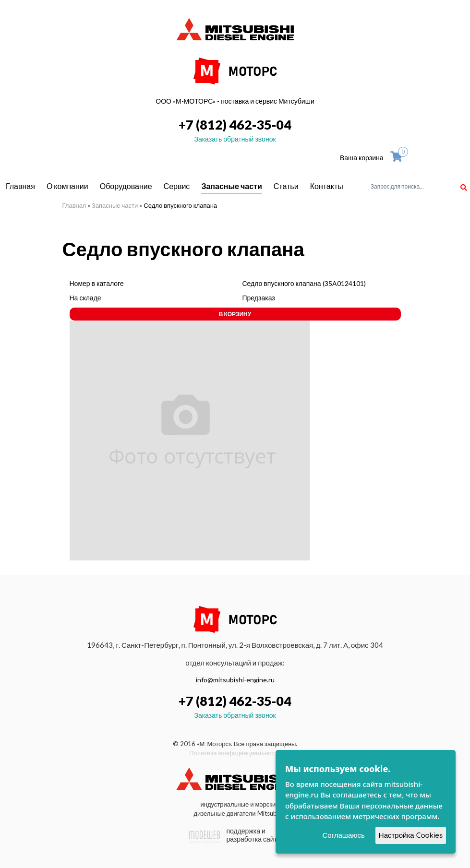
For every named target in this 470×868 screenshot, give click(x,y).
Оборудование (126, 186)
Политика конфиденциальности (235, 753)
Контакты (327, 186)
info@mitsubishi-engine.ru (235, 680)
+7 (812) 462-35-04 (235, 125)
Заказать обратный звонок (235, 139)
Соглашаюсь (343, 835)
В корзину (235, 314)
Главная (20, 186)
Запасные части (231, 186)
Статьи (286, 186)
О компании (67, 186)
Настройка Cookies (411, 835)
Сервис (177, 186)
